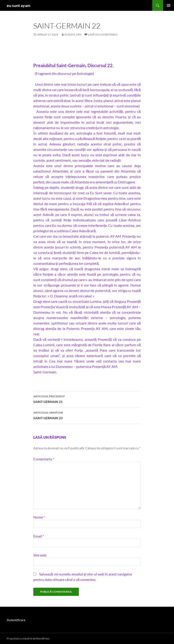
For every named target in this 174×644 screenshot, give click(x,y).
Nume (39, 517)
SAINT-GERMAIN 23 (87, 415)
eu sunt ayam (19, 5)
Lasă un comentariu (103, 34)
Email (39, 536)
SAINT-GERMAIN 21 (87, 399)
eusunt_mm (73, 34)
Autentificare (16, 620)
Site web (40, 555)
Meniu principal (169, 5)
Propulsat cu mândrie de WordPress (28, 638)
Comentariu (44, 459)
